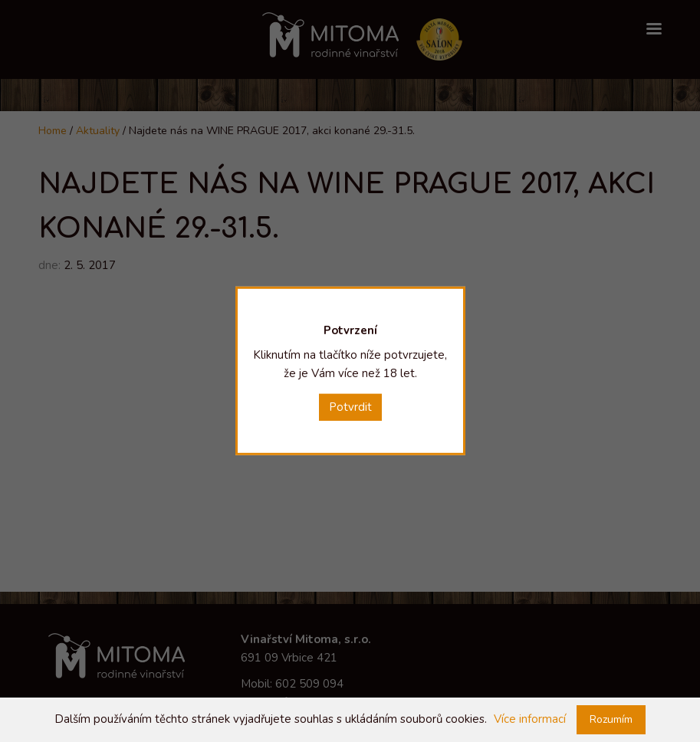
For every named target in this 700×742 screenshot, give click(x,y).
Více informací (530, 719)
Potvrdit (350, 407)
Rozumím (611, 719)
